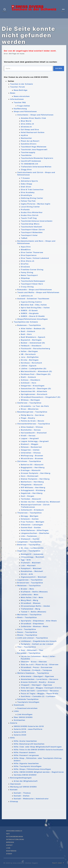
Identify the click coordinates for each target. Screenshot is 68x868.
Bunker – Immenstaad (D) (33, 343)
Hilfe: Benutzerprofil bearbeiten (29, 744)
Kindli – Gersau (28, 436)
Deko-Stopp (27, 184)
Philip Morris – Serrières (33, 415)
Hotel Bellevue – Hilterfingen (35, 530)
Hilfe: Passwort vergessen (26, 755)
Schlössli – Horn (29, 383)
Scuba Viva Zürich (30, 215)
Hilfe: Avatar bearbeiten (25, 741)
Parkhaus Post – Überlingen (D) (36, 374)
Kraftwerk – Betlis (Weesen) (34, 592)
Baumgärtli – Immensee (32, 554)
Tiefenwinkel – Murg (31, 609)
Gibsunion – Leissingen (32, 525)
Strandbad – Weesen (31, 603)
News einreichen (22, 96)
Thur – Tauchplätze (27, 647)
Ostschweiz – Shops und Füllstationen (35, 115)
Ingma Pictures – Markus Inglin (36, 204)
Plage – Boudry (28, 418)
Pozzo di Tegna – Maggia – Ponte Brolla (40, 694)
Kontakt (14, 790)
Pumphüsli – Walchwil (31, 568)
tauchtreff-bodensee (31, 161)
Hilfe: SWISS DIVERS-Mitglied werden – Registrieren (39, 772)
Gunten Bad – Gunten (31, 528)
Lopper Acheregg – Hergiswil (35, 441)
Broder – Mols (27, 589)
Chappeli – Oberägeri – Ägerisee (36, 685)
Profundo (25, 210)
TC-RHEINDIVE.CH (29, 164)
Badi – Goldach (28, 331)
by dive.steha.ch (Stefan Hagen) (24, 863)
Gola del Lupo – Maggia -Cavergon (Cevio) (41, 688)
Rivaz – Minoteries (30, 409)
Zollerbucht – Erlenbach (32, 510)
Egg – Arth (26, 560)
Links (16, 711)
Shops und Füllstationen (25, 112)
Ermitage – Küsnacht (31, 470)
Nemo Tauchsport (29, 275)
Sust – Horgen (28, 496)
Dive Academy (28, 192)
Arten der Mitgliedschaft (26, 781)
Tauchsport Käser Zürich (33, 230)
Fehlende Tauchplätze (28, 699)
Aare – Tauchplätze (27, 629)
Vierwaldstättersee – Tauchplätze (34, 424)
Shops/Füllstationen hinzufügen (33, 319)
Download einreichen (27, 708)
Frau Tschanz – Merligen (33, 522)
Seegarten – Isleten (30, 450)
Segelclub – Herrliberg (32, 493)
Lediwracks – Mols (30, 595)
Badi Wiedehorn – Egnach (33, 337)
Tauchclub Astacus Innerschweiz (37, 221)
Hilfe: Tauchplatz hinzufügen (28, 766)
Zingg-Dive (26, 170)
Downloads (19, 705)
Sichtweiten (19, 720)
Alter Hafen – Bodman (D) (33, 329)
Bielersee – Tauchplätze (29, 545)
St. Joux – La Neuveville (32, 548)
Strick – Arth (27, 574)
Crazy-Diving (27, 287)
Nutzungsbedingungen (21, 778)
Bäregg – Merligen (30, 516)
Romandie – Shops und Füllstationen (35, 290)
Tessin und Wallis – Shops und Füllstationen (38, 292)
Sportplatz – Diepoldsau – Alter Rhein (39, 621)
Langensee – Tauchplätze (29, 542)
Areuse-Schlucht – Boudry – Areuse (38, 682)
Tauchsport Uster (29, 235)
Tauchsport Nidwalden (32, 232)
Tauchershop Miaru (30, 224)
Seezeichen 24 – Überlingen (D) (36, 389)
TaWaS (24, 238)
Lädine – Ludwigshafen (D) (34, 369)
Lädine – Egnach (29, 366)
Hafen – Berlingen (29, 351)
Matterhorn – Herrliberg (32, 482)
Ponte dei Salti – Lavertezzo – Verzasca (40, 691)
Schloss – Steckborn (31, 380)
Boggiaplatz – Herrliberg (33, 467)
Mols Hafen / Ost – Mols (32, 597)
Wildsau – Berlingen (30, 400)
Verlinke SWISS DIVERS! (25, 775)
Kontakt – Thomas (22, 793)
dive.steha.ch (27, 124)
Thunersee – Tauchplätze (29, 513)
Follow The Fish (28, 201)
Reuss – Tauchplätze (27, 632)
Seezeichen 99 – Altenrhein (34, 391)
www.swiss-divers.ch (14, 831)
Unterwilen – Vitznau (31, 453)
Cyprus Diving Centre (31, 302)
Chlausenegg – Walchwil (33, 557)
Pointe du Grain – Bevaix (33, 421)
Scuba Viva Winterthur (32, 212)
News (13, 93)
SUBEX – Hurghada (30, 313)
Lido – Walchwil (28, 566)
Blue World (26, 121)
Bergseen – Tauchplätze (29, 653)
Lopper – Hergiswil (30, 438)
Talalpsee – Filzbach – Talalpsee (36, 670)
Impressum (15, 784)
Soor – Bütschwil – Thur (32, 650)
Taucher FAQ (20, 102)
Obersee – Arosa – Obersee (34, 662)
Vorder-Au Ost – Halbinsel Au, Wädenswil (41, 502)
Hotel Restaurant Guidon (33, 132)
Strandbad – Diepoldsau (32, 624)
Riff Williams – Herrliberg (33, 487)
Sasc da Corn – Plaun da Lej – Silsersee (40, 665)
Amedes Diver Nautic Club (33, 118)
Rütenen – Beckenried (31, 447)
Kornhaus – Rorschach (31, 363)
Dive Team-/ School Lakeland (35, 258)
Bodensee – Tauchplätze (29, 325)
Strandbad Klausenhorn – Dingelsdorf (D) (41, 397)
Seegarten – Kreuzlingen (33, 386)
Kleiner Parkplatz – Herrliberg (35, 479)
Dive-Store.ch (28, 261)
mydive (24, 135)
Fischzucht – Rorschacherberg (35, 349)
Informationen (17, 99)
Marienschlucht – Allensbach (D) (36, 371)
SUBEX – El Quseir (29, 310)
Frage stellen (24, 106)
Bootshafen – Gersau (31, 430)
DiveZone (25, 267)
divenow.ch (26, 127)
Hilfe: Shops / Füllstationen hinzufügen (32, 769)
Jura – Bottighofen (30, 357)
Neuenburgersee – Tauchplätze (32, 412)
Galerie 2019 (20, 732)
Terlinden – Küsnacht (31, 499)
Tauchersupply (28, 152)
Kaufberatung (20, 109)
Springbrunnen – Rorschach (34, 394)
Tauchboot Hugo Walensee (34, 147)
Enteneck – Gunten (30, 519)
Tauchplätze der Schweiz (26, 322)
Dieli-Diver (26, 187)
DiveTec (25, 264)
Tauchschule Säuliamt (32, 227)
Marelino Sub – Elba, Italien (34, 305)
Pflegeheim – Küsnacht (32, 485)
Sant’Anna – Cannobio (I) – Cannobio (38, 696)
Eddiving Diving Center (32, 198)
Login (8, 848)
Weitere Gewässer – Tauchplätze (33, 673)
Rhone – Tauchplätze (27, 635)
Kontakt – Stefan (22, 796)
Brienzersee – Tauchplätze (30, 583)
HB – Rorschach (28, 354)
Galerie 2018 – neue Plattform (28, 729)
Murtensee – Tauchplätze (29, 615)
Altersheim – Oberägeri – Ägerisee (37, 676)
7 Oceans (25, 178)
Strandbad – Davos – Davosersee (37, 667)
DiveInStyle (26, 195)
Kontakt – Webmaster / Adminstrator (31, 799)
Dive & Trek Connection (32, 190)
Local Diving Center (30, 207)
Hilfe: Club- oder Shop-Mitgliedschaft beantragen (38, 747)
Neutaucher (26, 138)
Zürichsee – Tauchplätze (29, 461)
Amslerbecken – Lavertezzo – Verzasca (40, 679)
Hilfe (12, 738)
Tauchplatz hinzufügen (28, 702)
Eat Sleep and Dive (30, 130)
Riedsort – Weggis (30, 444)
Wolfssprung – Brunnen (32, 456)
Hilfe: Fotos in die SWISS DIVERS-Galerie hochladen (39, 750)
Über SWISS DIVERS (23, 717)
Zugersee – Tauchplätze (29, 551)
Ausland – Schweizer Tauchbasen (33, 299)
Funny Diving (27, 272)
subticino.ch (27, 296)
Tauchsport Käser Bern (32, 284)
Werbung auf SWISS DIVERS (23, 787)
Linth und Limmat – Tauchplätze (33, 638)
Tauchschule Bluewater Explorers (37, 158)
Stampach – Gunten (30, 539)
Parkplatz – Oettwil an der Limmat (37, 644)
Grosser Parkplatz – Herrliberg (36, 473)
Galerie (14, 723)
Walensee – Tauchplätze (29, 586)
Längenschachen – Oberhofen (35, 533)
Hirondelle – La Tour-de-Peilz (35, 406)
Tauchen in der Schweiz (22, 84)
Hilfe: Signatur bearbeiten (26, 763)
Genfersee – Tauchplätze (29, 403)
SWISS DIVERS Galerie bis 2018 (29, 726)
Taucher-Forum (18, 87)
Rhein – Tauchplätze (27, 617)
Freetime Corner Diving (32, 270)
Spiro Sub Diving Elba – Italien (35, 308)
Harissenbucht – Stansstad (34, 433)
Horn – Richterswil (30, 476)
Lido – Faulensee (29, 536)
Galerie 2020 (20, 735)
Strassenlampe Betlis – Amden (35, 606)
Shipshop (25, 278)
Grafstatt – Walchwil (31, 563)
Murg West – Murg (29, 600)
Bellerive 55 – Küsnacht (32, 465)
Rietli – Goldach (28, 377)
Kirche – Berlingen (30, 360)
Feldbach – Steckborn (31, 346)
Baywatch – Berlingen (31, 340)
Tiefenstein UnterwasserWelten (36, 167)
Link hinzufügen (25, 714)
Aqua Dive (26, 247)
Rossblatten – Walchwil (32, 571)
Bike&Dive (26, 250)
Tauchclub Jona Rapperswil (34, 150)
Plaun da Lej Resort (30, 141)
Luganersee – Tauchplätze (30, 580)
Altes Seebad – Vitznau (32, 427)
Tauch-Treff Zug (29, 218)
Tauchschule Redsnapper (33, 281)
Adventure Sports (29, 181)
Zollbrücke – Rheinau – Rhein (35, 626)
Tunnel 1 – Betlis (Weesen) (34, 612)
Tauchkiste (26, 155)
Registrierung (11, 851)
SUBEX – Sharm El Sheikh (33, 316)
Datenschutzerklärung (15, 839)
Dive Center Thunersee (32, 252)
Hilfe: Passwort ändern (25, 752)
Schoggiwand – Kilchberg (33, 490)
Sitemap (14, 802)
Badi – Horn (26, 334)
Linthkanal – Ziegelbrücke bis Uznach (39, 641)
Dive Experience (29, 255)
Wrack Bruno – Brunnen (32, 458)
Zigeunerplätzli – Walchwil (34, 577)
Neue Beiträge (21, 90)
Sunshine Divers (29, 144)
